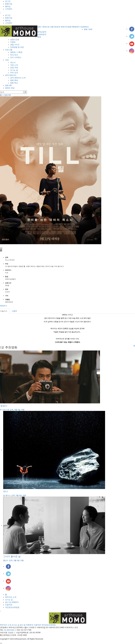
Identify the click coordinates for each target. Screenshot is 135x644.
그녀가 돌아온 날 (12, 556)
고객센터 (9, 9)
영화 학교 (14, 83)
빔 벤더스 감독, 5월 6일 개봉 (15, 495)
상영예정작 (42, 34)
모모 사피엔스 (16, 57)
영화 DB (71, 27)
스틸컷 (14, 311)
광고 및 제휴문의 (12, 602)
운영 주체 (14, 68)
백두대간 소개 (11, 597)
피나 (5, 491)
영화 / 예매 (42, 27)
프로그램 (50, 27)
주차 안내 (14, 73)
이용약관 (9, 605)
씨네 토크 (14, 55)
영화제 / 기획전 (16, 52)
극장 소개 (14, 65)
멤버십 (8, 6)
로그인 (8, 1)
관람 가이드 (15, 45)
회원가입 (9, 4)
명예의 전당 (79, 27)
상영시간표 (15, 40)
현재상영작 (42, 32)
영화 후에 (14, 80)
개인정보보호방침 (12, 607)
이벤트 (13, 42)
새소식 (13, 62)
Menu (86, 27)
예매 (39, 37)
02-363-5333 (9, 630)
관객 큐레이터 (62, 27)
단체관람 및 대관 (17, 47)
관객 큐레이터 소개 (18, 78)
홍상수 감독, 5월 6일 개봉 (13, 560)
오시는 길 (14, 70)
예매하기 (4, 306)
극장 (55, 27)
